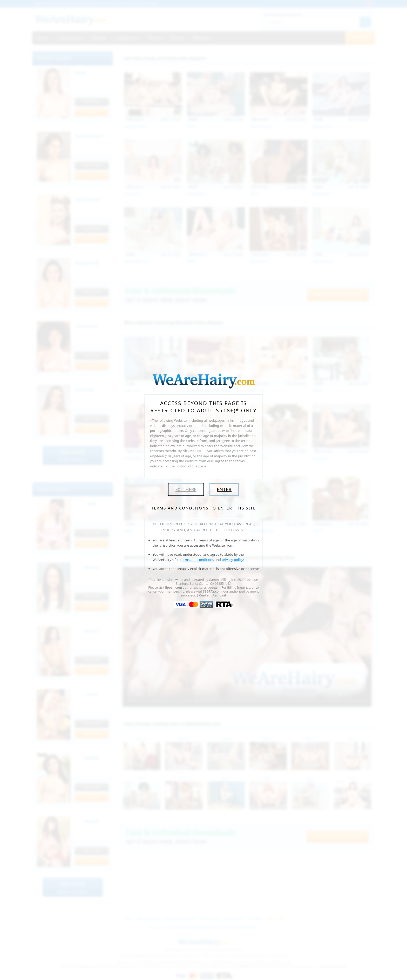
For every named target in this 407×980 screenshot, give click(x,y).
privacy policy (232, 560)
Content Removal (212, 595)
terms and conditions (197, 560)
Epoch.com (174, 588)
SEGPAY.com (212, 591)
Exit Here (186, 489)
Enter (224, 489)
